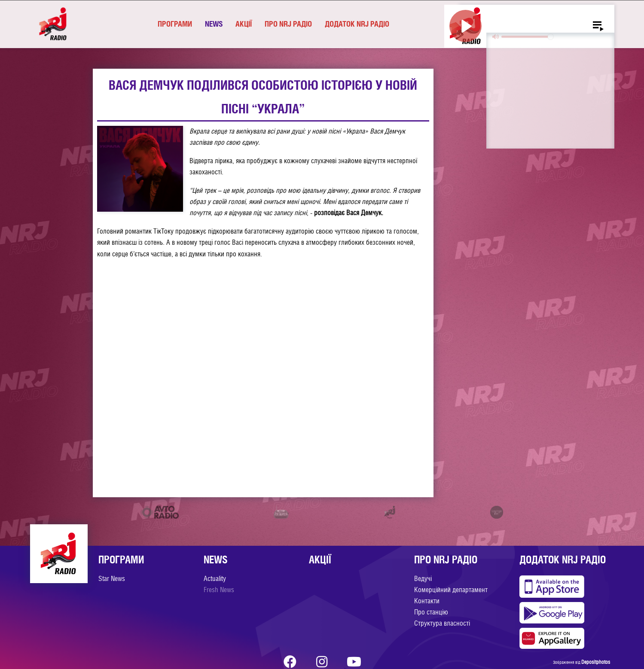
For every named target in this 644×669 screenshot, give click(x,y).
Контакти (427, 601)
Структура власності (442, 623)
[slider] (527, 37)
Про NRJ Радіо (288, 24)
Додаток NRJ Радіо (357, 24)
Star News (112, 579)
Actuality (215, 579)
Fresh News (219, 590)
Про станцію (431, 612)
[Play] (465, 26)
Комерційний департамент (451, 590)
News (214, 24)
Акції (244, 24)
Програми (175, 24)
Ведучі (423, 579)
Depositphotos (596, 662)
